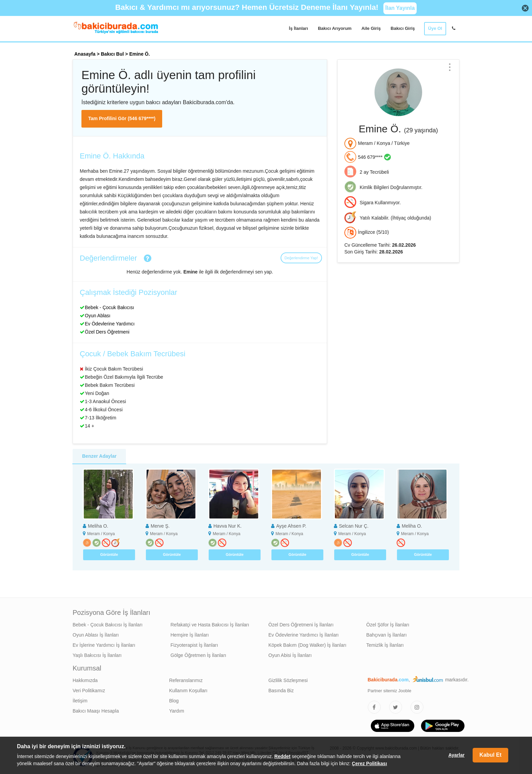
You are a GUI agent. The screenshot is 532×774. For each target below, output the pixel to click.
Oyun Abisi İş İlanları (290, 655)
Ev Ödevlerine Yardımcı (110, 324)
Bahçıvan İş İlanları (387, 635)
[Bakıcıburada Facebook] (374, 707)
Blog (174, 701)
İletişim (80, 701)
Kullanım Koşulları (188, 691)
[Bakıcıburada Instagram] (417, 707)
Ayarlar (456, 755)
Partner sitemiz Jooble (390, 691)
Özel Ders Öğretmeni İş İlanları (301, 625)
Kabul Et (490, 755)
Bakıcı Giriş (403, 28)
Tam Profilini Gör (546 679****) (122, 118)
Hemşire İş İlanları (190, 635)
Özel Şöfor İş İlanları (388, 625)
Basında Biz (281, 691)
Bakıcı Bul (112, 54)
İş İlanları (299, 28)
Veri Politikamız (89, 691)
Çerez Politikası (369, 763)
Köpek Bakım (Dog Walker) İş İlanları (307, 645)
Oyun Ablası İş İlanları (96, 635)
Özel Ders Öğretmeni (107, 332)
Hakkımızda (85, 680)
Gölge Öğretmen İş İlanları (198, 655)
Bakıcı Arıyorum (335, 28)
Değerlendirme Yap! (301, 258)
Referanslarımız (186, 680)
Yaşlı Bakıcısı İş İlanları (97, 655)
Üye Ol (435, 28)
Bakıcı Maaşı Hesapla (96, 711)
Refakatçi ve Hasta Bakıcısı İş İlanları (210, 625)
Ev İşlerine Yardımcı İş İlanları (104, 645)
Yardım (177, 711)
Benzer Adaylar (99, 456)
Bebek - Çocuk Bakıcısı (110, 307)
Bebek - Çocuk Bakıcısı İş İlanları (108, 625)
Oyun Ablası (98, 316)
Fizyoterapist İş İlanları (194, 645)
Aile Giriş (371, 28)
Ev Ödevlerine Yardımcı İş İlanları (303, 635)
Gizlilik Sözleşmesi (288, 680)
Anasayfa (85, 54)
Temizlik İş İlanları (385, 645)
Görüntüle (109, 554)
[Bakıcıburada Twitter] (396, 707)
